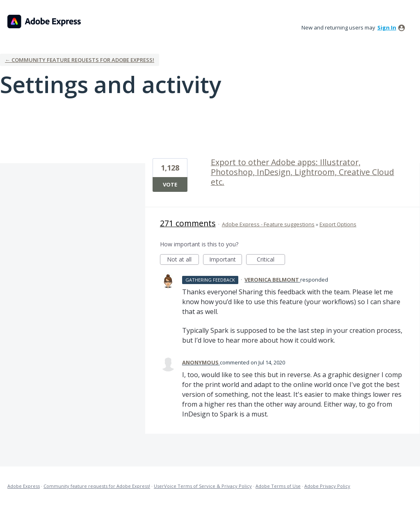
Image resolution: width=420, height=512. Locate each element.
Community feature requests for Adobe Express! (97, 486)
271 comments (188, 223)
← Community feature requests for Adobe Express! (80, 60)
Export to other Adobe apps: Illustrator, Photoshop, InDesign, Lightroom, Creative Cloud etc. (302, 172)
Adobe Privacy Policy (327, 486)
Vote (170, 184)
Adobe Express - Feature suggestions (268, 224)
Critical (271, 260)
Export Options (338, 224)
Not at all (183, 260)
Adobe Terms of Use (278, 486)
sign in (387, 27)
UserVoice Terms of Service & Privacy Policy (203, 486)
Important (226, 260)
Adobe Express (24, 486)
